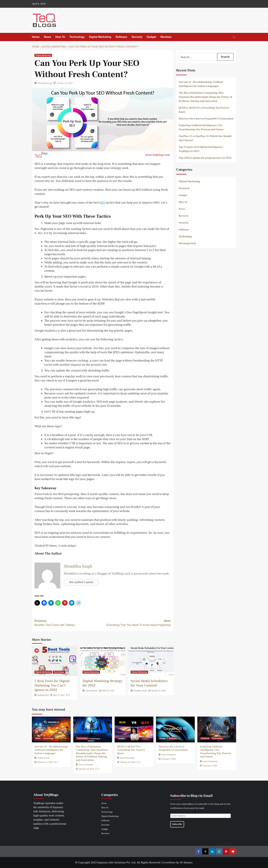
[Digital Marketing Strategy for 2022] (103, 661)
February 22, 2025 (128, 762)
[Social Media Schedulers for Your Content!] (151, 661)
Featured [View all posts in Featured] (205, 738)
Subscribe (177, 824)
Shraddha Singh (45, 83)
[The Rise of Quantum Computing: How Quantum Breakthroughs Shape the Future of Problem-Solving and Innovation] (93, 729)
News (47, 37)
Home (36, 37)
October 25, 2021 (158, 691)
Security (137, 37)
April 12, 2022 (59, 695)
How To (60, 37)
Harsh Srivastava (86, 765)
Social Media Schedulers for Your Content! (149, 683)
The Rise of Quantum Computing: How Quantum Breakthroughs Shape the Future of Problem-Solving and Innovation (205, 97)
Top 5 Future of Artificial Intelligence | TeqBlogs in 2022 (201, 149)
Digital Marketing (100, 37)
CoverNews (169, 862)
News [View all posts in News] (38, 738)
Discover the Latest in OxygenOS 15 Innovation (206, 119)
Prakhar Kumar (44, 758)
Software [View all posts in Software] (173, 738)
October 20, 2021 (65, 83)
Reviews (166, 37)
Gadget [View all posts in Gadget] (122, 738)
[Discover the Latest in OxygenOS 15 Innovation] (175, 729)
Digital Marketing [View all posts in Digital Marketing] (43, 55)
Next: (137, 623)
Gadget (151, 37)
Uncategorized (187, 243)
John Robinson (92, 691)
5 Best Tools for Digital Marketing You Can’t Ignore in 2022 (52, 685)
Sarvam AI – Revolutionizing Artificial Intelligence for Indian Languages (201, 84)
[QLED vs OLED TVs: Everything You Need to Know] (134, 729)
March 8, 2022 (108, 691)
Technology (77, 37)
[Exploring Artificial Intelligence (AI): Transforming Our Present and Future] (217, 729)
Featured (184, 188)
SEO (103, 203)
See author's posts (81, 582)
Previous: (69, 623)
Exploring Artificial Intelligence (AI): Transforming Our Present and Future (201, 127)
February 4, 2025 (210, 766)
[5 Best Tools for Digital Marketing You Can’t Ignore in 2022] (55, 661)
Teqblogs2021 (43, 695)
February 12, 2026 (45, 762)
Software (121, 37)
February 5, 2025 (169, 759)
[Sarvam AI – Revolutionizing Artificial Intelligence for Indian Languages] (51, 729)
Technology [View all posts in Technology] (59, 672)
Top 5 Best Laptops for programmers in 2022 (205, 158)
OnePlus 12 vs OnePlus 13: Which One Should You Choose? (205, 138)
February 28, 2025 (86, 769)
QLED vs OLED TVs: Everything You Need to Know (204, 110)
